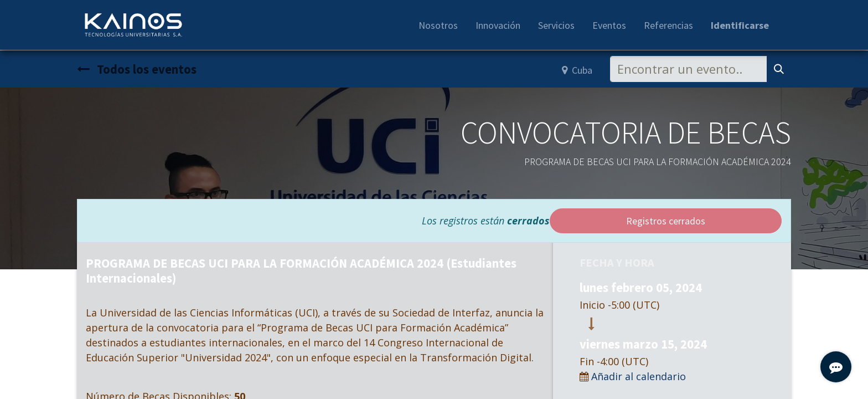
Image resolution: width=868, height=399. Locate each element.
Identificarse (740, 25)
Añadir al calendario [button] (639, 376)
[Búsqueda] (779, 69)
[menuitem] (438, 25)
